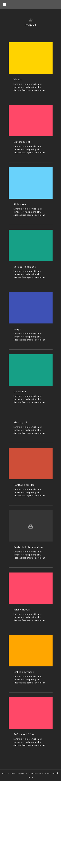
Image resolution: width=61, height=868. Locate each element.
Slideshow (20, 205)
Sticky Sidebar (22, 613)
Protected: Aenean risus (28, 550)
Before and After (24, 739)
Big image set (22, 142)
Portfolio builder (24, 487)
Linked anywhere (24, 676)
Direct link (20, 394)
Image (17, 331)
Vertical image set (25, 268)
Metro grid (20, 425)
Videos (18, 79)
